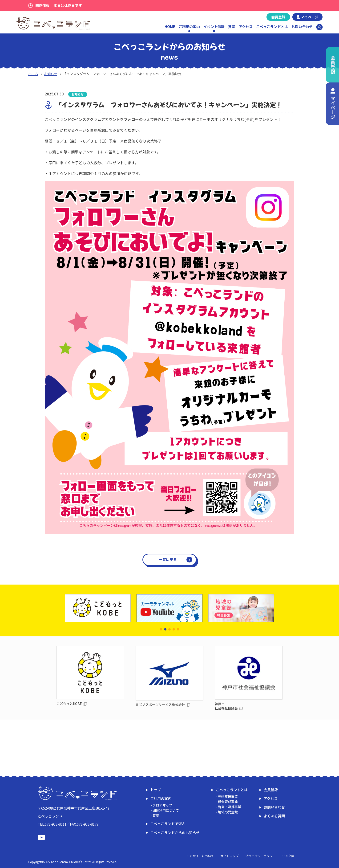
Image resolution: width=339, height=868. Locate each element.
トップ (155, 790)
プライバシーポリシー (260, 856)
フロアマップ (162, 805)
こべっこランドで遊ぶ (168, 824)
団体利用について (166, 810)
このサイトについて (200, 856)
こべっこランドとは (272, 27)
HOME (170, 27)
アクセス (246, 27)
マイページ (309, 17)
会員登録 (278, 17)
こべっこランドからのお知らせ (175, 833)
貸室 (232, 27)
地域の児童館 (228, 812)
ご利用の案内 (161, 798)
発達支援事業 (228, 796)
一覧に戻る (168, 559)
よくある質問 (274, 816)
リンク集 (288, 856)
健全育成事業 (228, 802)
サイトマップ (230, 856)
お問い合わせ (302, 27)
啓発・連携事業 (230, 807)
